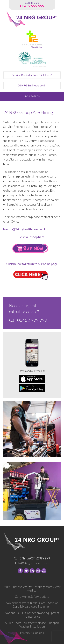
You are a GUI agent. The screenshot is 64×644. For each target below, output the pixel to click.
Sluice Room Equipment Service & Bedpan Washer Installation (32, 625)
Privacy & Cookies (32, 633)
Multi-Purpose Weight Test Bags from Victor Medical (32, 589)
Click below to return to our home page (32, 264)
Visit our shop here (32, 237)
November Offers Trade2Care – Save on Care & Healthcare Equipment (32, 605)
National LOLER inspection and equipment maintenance (32, 615)
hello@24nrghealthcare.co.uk (32, 563)
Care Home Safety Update (32, 597)
